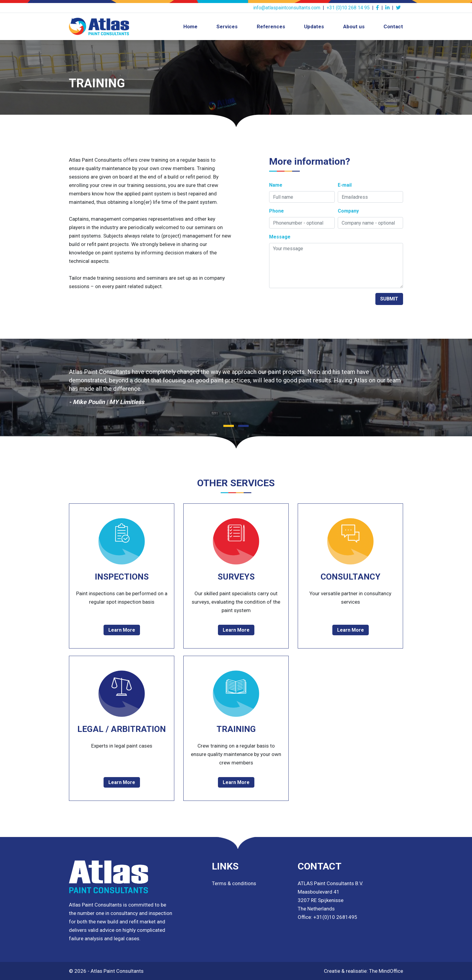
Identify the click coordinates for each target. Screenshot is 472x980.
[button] (229, 426)
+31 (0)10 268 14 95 (348, 8)
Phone (276, 211)
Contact (393, 26)
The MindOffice (386, 971)
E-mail (345, 185)
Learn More (122, 630)
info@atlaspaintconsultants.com (287, 8)
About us (354, 26)
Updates (314, 26)
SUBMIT (389, 299)
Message (280, 237)
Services (227, 26)
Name (276, 185)
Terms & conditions (234, 883)
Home (190, 26)
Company (348, 211)
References (271, 26)
